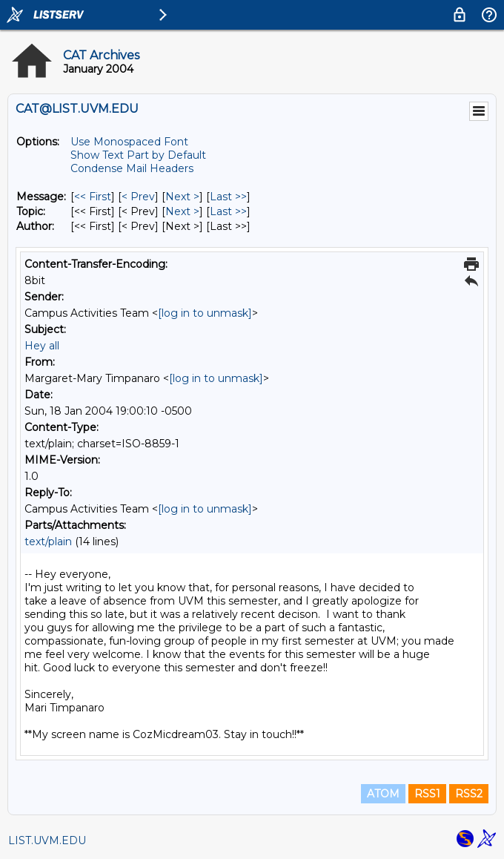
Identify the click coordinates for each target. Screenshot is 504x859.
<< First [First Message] (93, 197)
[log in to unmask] (205, 313)
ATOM (383, 794)
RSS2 (469, 794)
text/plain (48, 542)
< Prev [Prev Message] (138, 197)
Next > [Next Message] (182, 197)
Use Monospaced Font (129, 142)
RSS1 (427, 794)
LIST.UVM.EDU (47, 840)
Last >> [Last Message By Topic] (228, 211)
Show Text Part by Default (138, 155)
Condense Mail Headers (132, 168)
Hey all (42, 346)
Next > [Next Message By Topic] (182, 211)
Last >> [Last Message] (228, 197)
